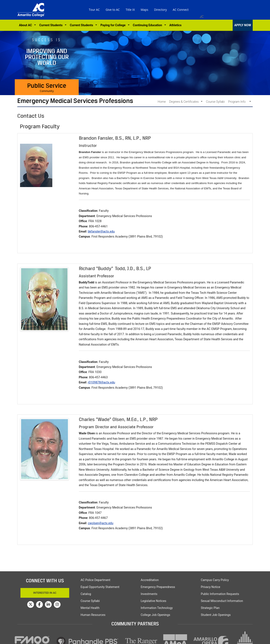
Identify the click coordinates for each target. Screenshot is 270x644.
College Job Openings (155, 615)
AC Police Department (95, 580)
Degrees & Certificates (185, 102)
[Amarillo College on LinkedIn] (48, 604)
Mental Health (90, 608)
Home (162, 102)
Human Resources (93, 615)
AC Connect (181, 10)
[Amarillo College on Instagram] (57, 604)
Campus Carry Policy (215, 580)
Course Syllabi (215, 102)
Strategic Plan (210, 608)
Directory (161, 10)
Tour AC (94, 10)
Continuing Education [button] (148, 25)
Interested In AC (45, 593)
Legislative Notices (153, 601)
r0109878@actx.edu (101, 382)
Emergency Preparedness (158, 587)
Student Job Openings (216, 615)
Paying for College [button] (114, 25)
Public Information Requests (220, 594)
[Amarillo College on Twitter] (31, 604)
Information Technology (157, 608)
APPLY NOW (243, 25)
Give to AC (113, 10)
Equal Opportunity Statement (100, 587)
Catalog (86, 594)
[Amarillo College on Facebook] (39, 604)
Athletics (175, 25)
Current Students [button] (52, 25)
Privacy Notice (211, 587)
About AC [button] (26, 25)
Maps (144, 10)
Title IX (130, 10)
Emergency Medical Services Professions (75, 101)
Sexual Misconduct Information (222, 601)
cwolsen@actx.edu (101, 523)
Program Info (238, 102)
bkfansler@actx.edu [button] (101, 232)
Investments (149, 594)
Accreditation (150, 580)
